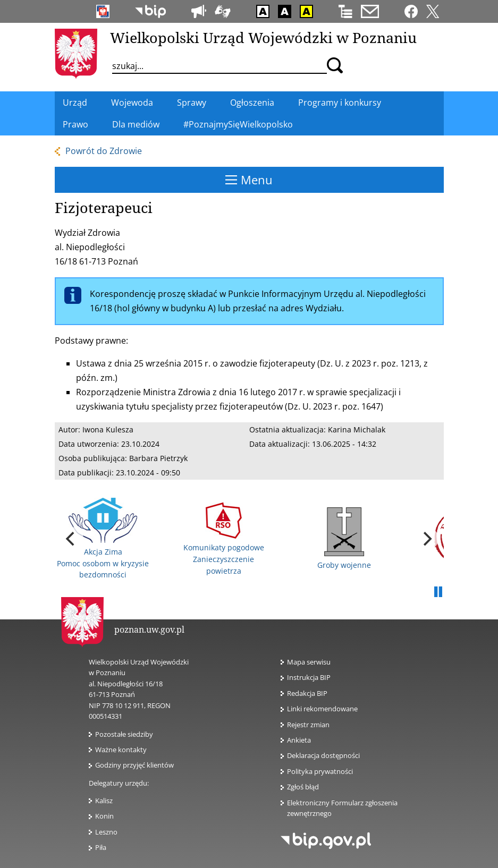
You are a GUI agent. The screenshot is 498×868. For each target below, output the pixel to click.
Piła (101, 847)
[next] (427, 539)
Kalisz (104, 801)
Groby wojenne (344, 539)
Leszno (106, 832)
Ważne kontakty (121, 750)
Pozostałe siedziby (124, 734)
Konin (104, 816)
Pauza (438, 592)
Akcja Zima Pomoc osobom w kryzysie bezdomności (103, 539)
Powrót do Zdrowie (104, 151)
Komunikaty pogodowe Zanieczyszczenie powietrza (224, 539)
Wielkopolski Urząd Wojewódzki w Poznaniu (263, 37)
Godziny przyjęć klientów (134, 765)
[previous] (72, 539)
